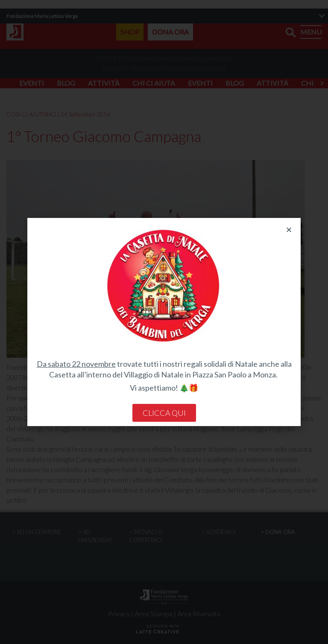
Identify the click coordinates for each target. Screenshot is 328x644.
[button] (289, 230)
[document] (164, 322)
